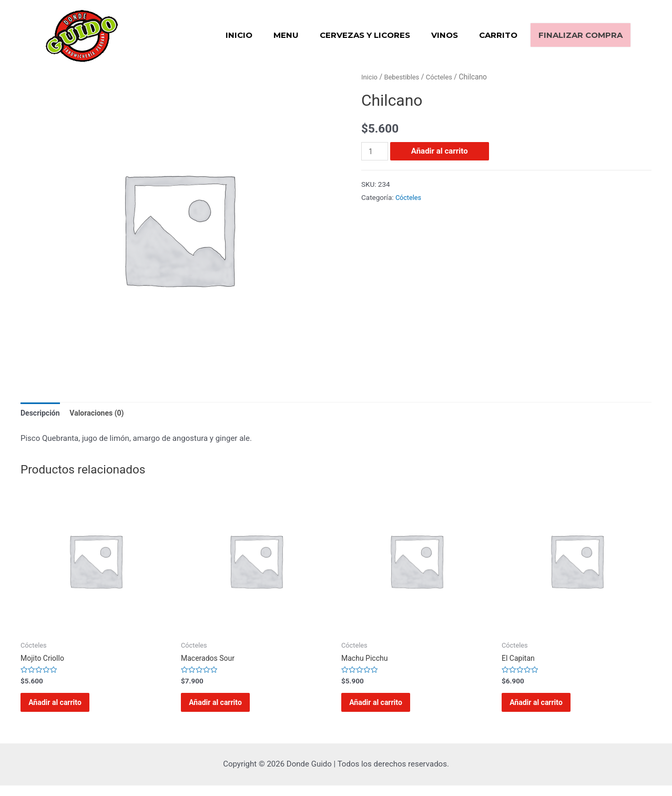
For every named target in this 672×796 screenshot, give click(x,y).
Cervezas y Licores (365, 35)
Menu (286, 35)
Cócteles (444, 77)
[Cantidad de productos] (375, 151)
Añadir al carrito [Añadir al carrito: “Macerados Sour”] (225, 709)
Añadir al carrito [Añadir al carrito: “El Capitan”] (546, 709)
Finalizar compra (581, 35)
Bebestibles (404, 77)
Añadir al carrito (441, 151)
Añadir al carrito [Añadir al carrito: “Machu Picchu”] (385, 709)
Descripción (42, 413)
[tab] (42, 414)
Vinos (445, 35)
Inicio (239, 35)
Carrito (498, 35)
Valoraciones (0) (102, 413)
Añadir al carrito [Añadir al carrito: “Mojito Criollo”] (65, 709)
